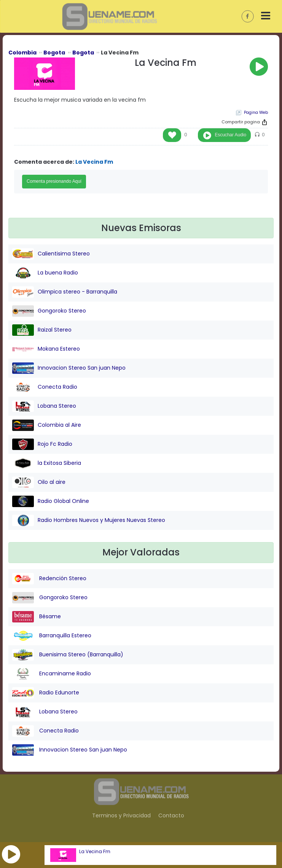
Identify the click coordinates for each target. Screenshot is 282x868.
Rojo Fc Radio (42, 444)
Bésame (37, 617)
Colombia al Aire (47, 425)
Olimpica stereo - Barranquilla (65, 292)
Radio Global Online (51, 501)
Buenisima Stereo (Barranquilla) (68, 655)
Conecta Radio (45, 387)
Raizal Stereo (42, 330)
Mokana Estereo (46, 349)
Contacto (171, 815)
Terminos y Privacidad (121, 815)
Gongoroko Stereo (49, 311)
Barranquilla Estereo (52, 636)
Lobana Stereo (44, 406)
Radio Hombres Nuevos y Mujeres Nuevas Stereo (89, 520)
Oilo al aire (39, 482)
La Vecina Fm (95, 852)
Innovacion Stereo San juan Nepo (69, 368)
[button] (11, 854)
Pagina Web (256, 112)
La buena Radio (45, 273)
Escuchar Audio (230, 135)
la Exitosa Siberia (47, 463)
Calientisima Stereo (51, 254)
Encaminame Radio (52, 674)
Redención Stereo (49, 579)
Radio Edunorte (46, 693)
